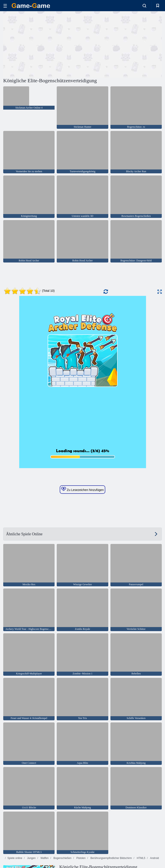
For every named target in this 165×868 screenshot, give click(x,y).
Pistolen (81, 858)
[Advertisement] (43, 44)
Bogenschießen (62, 858)
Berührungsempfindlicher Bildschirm (111, 858)
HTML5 (141, 858)
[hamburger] (5, 6)
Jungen (31, 858)
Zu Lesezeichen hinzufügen (82, 489)
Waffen (44, 858)
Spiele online (15, 858)
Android (154, 858)
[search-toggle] (144, 6)
